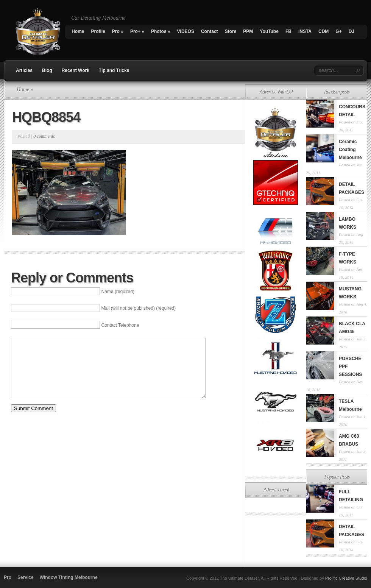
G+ (338, 31)
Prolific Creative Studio (346, 578)
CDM (323, 31)
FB (288, 31)
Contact (210, 31)
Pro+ (137, 31)
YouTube (269, 31)
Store (231, 31)
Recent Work (76, 70)
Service (26, 577)
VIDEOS (186, 31)
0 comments (44, 136)
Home (78, 31)
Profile (98, 31)
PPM (248, 31)
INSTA (305, 31)
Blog (47, 70)
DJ (352, 31)
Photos (161, 31)
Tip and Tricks (114, 70)
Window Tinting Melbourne (69, 577)
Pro (118, 31)
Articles (24, 70)
